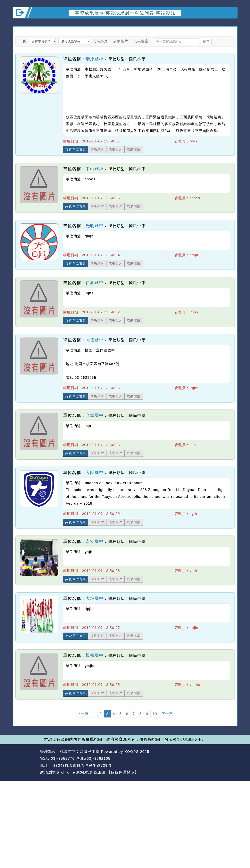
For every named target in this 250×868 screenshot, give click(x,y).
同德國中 (95, 340)
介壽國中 (95, 415)
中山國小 (95, 169)
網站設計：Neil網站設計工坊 (25, 762)
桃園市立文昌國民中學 (80, 752)
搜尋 (206, 41)
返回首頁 (206, 759)
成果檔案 (141, 41)
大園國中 (95, 472)
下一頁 (167, 714)
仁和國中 (95, 283)
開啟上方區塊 (232, 23)
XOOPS (132, 752)
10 (155, 714)
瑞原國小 (95, 59)
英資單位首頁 (76, 149)
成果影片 (100, 41)
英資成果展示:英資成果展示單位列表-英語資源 (125, 13)
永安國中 (95, 541)
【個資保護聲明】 (123, 772)
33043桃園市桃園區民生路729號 (82, 765)
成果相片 (121, 41)
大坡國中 (95, 598)
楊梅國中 (95, 655)
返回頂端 (228, 759)
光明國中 (95, 226)
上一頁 (83, 714)
